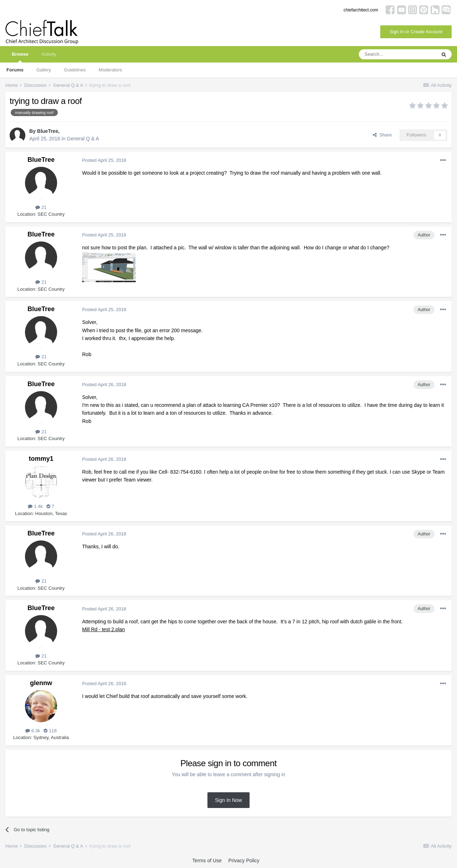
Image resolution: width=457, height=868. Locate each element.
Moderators (110, 70)
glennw (41, 683)
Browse (20, 57)
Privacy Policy (244, 860)
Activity (49, 54)
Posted (104, 160)
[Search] (397, 54)
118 (50, 731)
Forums (15, 70)
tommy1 (41, 459)
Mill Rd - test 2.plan (104, 629)
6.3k (33, 731)
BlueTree (48, 131)
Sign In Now (228, 800)
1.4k (35, 506)
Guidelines (75, 70)
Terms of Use (207, 860)
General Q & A (83, 139)
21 (41, 207)
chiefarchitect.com (361, 10)
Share (382, 135)
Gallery (44, 70)
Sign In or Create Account (416, 32)
